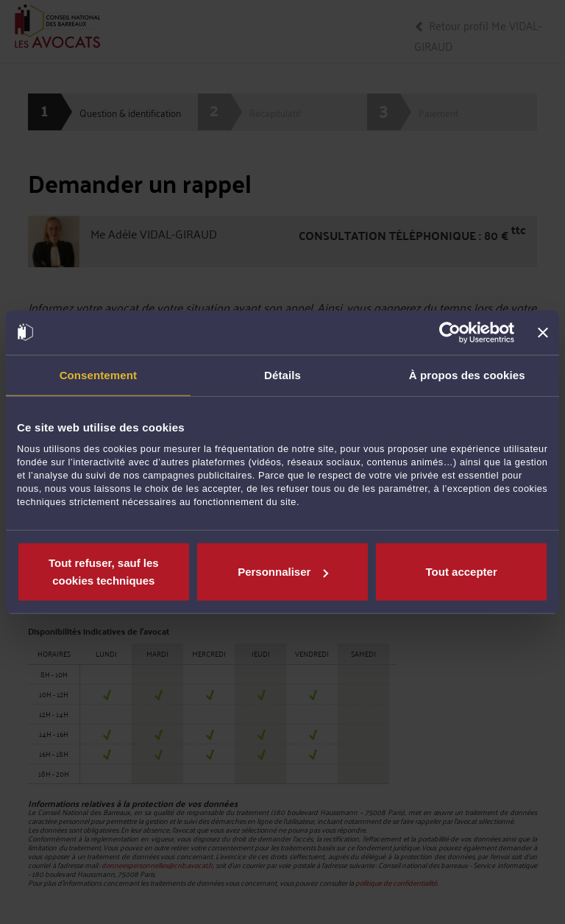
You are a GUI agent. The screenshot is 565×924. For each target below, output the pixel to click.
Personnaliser (283, 572)
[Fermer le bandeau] (543, 332)
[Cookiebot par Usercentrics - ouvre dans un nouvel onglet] (450, 332)
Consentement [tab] (98, 374)
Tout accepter (462, 572)
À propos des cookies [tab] (467, 374)
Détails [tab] (282, 374)
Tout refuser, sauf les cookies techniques (104, 572)
